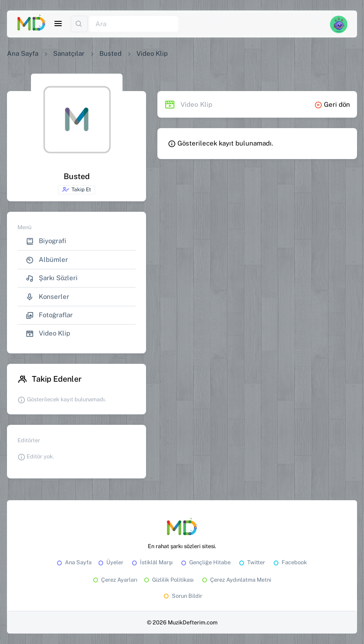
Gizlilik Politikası (168, 580)
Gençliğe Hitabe (205, 562)
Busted (111, 53)
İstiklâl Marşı (151, 562)
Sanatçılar (69, 53)
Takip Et (77, 190)
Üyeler (110, 562)
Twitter (251, 562)
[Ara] (134, 24)
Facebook (289, 562)
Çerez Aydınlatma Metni (236, 580)
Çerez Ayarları (114, 580)
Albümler (47, 260)
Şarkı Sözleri (52, 278)
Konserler (48, 297)
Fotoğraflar (49, 315)
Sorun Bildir (182, 596)
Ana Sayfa (23, 53)
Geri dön (332, 104)
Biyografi (46, 241)
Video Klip (48, 334)
